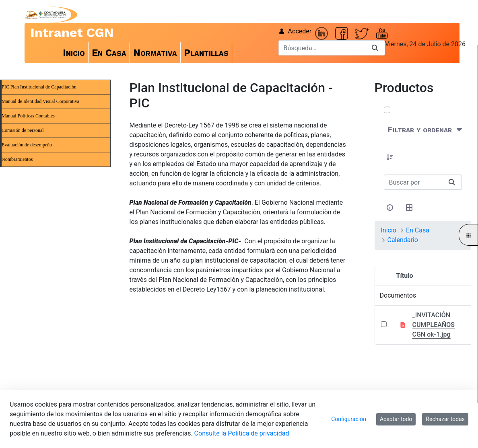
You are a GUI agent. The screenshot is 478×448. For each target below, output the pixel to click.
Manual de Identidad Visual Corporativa (40, 101)
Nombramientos (17, 159)
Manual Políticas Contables (28, 116)
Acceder (295, 31)
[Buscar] (322, 48)
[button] (390, 157)
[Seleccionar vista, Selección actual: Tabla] (410, 208)
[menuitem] (74, 53)
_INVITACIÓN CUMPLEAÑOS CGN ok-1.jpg (434, 325)
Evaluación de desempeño (27, 145)
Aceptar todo (396, 419)
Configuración (349, 419)
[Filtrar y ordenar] (425, 130)
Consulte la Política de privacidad (242, 433)
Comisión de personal (23, 130)
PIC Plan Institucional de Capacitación (39, 87)
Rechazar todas (445, 419)
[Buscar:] (413, 182)
